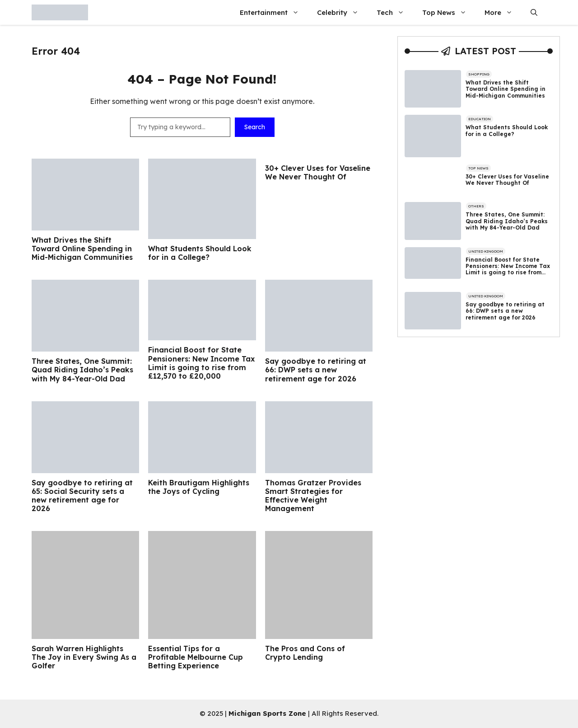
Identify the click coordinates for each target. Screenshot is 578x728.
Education (480, 119)
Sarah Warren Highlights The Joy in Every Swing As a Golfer (84, 657)
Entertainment (274, 12)
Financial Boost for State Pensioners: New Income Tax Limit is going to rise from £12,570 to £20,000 (201, 363)
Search (255, 127)
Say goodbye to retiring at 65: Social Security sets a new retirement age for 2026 (82, 496)
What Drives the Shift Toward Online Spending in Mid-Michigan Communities (82, 249)
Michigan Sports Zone (267, 713)
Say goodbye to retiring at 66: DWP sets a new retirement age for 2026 (316, 370)
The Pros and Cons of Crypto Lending (305, 653)
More (503, 12)
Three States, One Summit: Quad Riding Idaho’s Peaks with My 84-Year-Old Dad (82, 370)
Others (476, 206)
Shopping (479, 74)
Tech (395, 12)
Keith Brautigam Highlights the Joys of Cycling (199, 487)
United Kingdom (486, 251)
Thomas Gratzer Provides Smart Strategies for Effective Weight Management (313, 496)
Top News (449, 12)
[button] (534, 12)
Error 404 (56, 51)
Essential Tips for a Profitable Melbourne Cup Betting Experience (196, 657)
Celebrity (342, 12)
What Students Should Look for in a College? (200, 253)
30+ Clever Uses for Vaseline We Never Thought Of (318, 173)
